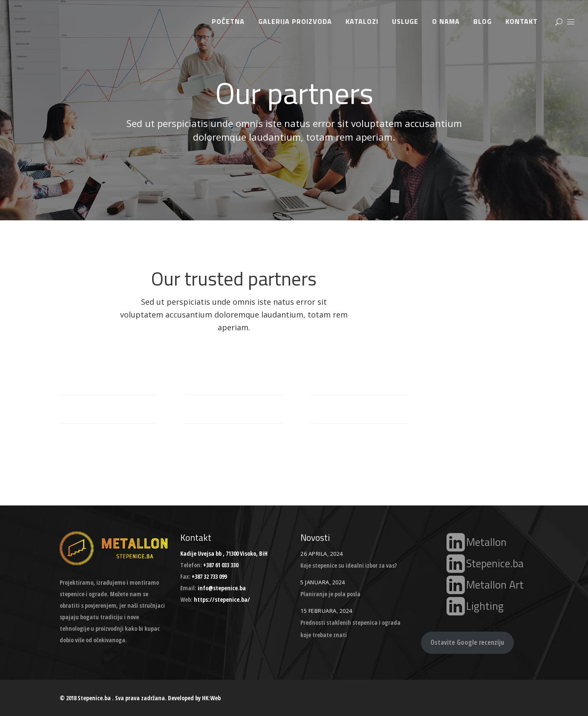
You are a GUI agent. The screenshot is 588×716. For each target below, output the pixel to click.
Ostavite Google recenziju (467, 642)
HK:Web (211, 698)
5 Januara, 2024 (323, 582)
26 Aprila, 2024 (322, 554)
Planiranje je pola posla (330, 594)
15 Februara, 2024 (326, 611)
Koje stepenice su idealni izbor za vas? (349, 565)
